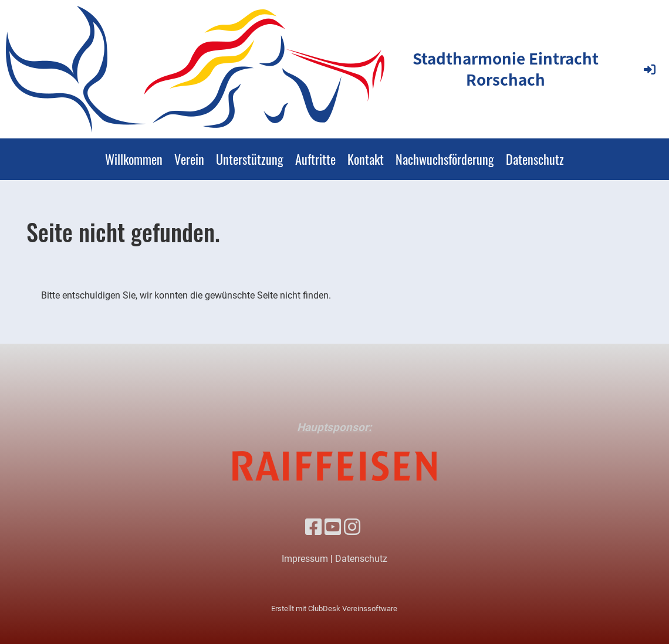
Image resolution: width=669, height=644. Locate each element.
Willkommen (134, 159)
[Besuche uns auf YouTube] (333, 527)
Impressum (305, 559)
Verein (189, 159)
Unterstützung (250, 159)
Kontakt (366, 159)
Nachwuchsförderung (445, 159)
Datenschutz (535, 159)
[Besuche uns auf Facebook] (313, 527)
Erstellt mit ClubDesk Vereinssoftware (334, 609)
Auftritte (315, 159)
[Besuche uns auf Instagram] (352, 527)
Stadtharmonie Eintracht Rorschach (506, 69)
